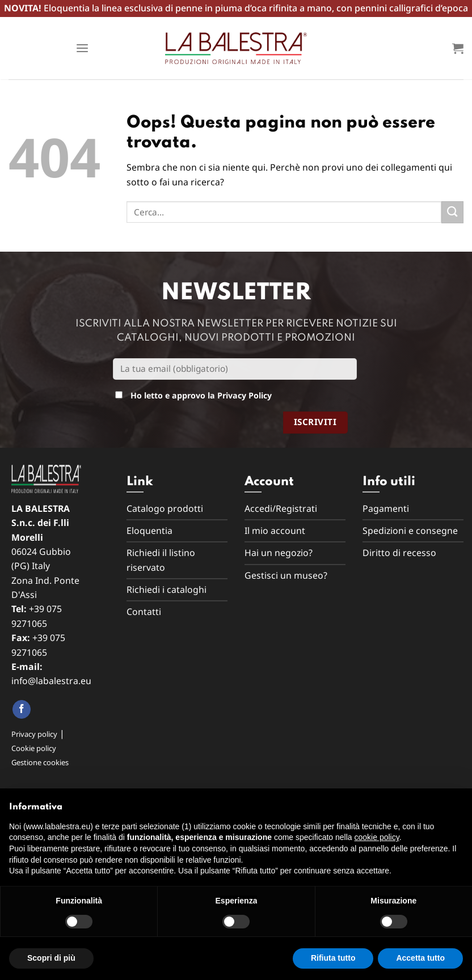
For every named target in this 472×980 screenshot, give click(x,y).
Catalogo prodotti (165, 508)
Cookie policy (34, 748)
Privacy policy (34, 734)
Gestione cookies (40, 762)
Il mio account (275, 531)
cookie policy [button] (377, 837)
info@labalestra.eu (51, 681)
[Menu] (82, 48)
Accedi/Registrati (281, 508)
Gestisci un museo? (286, 575)
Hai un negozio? (279, 553)
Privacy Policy (245, 395)
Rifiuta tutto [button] (333, 958)
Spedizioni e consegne (410, 531)
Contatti (144, 612)
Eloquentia (149, 531)
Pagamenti (386, 508)
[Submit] (452, 212)
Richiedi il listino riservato (161, 560)
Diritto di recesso (399, 553)
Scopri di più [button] (51, 958)
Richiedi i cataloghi (167, 589)
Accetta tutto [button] (420, 958)
